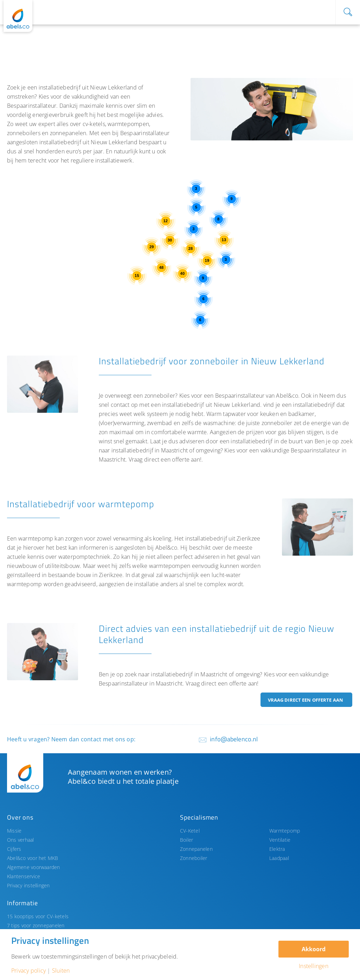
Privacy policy (28, 971)
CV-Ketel (190, 831)
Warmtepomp (285, 831)
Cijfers (14, 849)
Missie (14, 831)
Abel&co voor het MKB (33, 858)
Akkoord (314, 949)
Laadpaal (279, 858)
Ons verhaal (21, 840)
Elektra (277, 849)
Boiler (187, 840)
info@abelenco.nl (234, 739)
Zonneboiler (194, 858)
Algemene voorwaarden (34, 867)
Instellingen (314, 966)
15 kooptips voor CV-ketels (38, 916)
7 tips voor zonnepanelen (36, 925)
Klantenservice (24, 876)
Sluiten (61, 971)
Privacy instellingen (28, 885)
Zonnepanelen (196, 849)
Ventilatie (280, 840)
